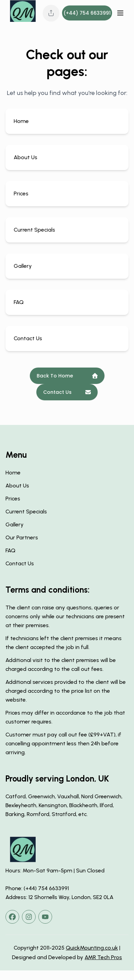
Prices (13, 499)
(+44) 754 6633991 (87, 13)
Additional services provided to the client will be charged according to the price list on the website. (66, 691)
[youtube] (45, 917)
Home (13, 473)
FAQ (10, 550)
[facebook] (12, 917)
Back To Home (67, 376)
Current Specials (26, 512)
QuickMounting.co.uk (92, 948)
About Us (17, 486)
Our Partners (22, 537)
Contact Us (67, 392)
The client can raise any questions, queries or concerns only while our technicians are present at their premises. (65, 616)
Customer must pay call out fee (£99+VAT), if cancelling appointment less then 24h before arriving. (63, 743)
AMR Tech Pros (103, 957)
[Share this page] (51, 13)
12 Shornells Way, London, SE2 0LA (71, 897)
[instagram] (29, 917)
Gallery (15, 524)
